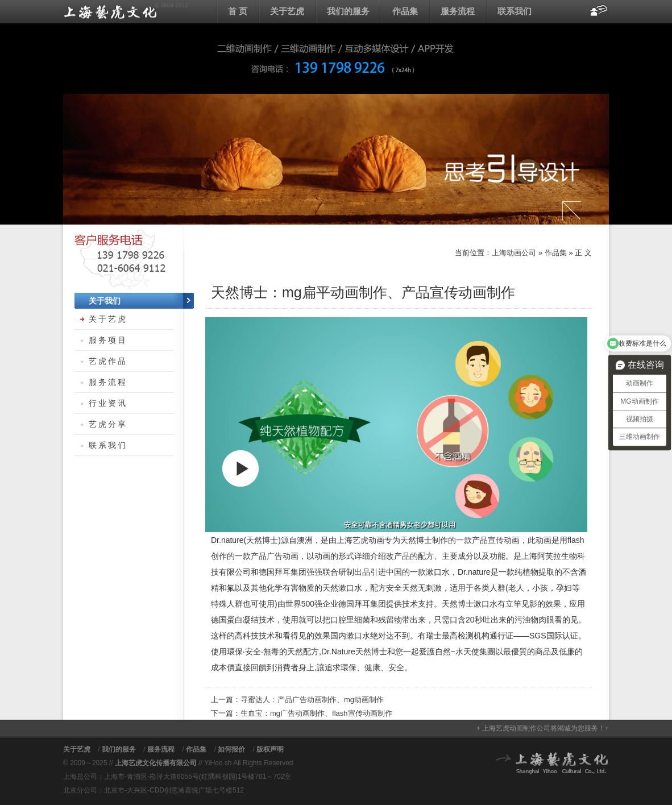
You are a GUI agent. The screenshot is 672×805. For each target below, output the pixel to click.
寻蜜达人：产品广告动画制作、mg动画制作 (312, 700)
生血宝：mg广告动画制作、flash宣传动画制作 (316, 713)
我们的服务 (348, 11)
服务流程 (458, 11)
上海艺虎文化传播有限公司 (156, 763)
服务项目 (108, 340)
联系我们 (515, 11)
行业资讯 (108, 403)
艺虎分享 (108, 424)
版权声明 (270, 749)
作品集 (405, 11)
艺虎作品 (108, 361)
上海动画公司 (126, 11)
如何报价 (231, 749)
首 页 (238, 11)
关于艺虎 (287, 11)
